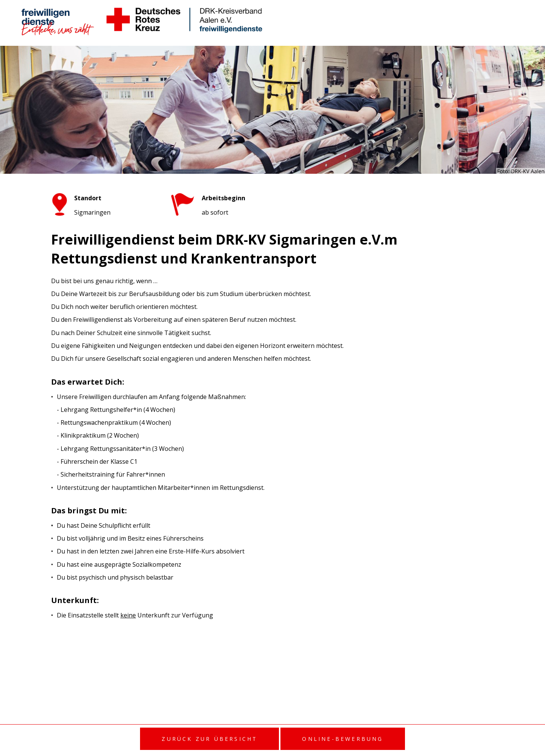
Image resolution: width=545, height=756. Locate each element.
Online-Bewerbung (343, 739)
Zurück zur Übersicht (209, 739)
